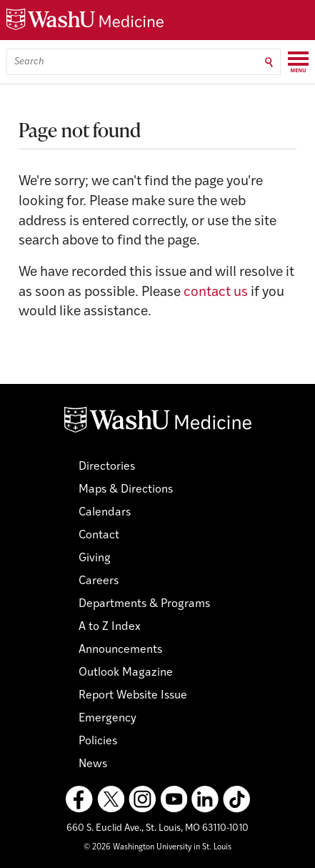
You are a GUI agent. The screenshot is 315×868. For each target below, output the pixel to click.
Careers (99, 581)
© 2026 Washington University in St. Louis (157, 848)
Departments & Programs (144, 604)
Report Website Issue (133, 696)
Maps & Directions (126, 490)
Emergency (107, 719)
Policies (98, 741)
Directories (107, 467)
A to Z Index (110, 627)
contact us (216, 293)
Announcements (120, 650)
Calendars (105, 513)
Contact (99, 536)
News (93, 764)
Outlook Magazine (126, 673)
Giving (95, 558)
